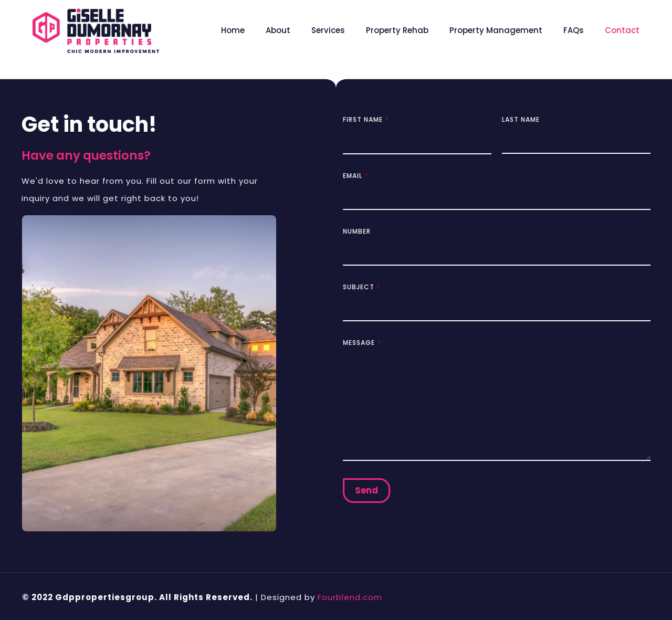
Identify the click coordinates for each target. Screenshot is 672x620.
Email (360, 176)
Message (366, 343)
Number (361, 231)
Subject (366, 287)
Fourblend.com (350, 597)
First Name (370, 119)
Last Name (525, 119)
